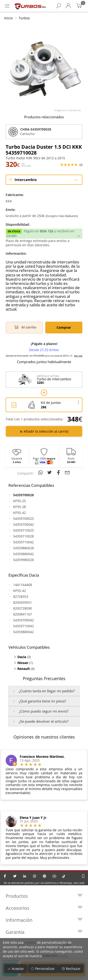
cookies (30, 942)
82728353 (21, 597)
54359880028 (23, 548)
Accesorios (44, 908)
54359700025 (23, 519)
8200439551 (23, 602)
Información (44, 920)
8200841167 (23, 614)
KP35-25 (19, 501)
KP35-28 (19, 507)
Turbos (24, 18)
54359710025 (23, 530)
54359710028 (23, 536)
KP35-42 (19, 513)
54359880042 (23, 554)
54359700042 (23, 524)
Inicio (8, 18)
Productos (44, 896)
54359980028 (23, 560)
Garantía (44, 932)
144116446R (23, 585)
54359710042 (23, 542)
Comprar (64, 327)
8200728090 (23, 608)
